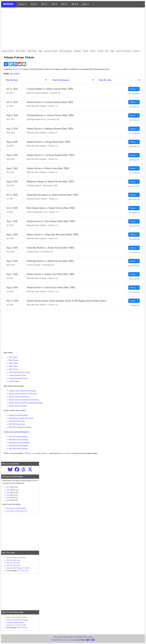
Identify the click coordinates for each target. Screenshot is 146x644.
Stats (112, 51)
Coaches (136, 51)
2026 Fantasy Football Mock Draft (21, 418)
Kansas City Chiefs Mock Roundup (17, 620)
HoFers (93, 51)
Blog (40, 51)
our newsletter (67, 453)
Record (100, 51)
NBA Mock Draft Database (18, 440)
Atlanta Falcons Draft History (19, 397)
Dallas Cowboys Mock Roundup (16, 617)
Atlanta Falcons (8, 51)
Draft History (32, 51)
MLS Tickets (13, 369)
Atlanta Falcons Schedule (18, 406)
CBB (76, 637)
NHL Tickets (13, 366)
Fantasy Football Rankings (18, 415)
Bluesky (28, 453)
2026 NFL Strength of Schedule (20, 427)
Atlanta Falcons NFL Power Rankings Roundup (26, 403)
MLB (75, 4)
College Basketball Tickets (18, 378)
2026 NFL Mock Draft (17, 421)
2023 (8, 492)
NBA (64, 4)
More (86, 4)
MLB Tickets (13, 363)
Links (73, 640)
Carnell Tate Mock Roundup (15, 622)
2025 (8, 487)
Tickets (85, 51)
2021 (8, 498)
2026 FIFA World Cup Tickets (19, 372)
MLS (91, 637)
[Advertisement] (73, 28)
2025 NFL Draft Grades (14, 560)
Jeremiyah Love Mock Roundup (16, 625)
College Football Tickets (17, 375)
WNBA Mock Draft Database (19, 443)
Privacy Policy (57, 640)
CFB (54, 4)
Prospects (25, 628)
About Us (66, 640)
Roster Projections (123, 51)
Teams (19, 628)
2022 (8, 495)
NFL (44, 4)
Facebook (43, 453)
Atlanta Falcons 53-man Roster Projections (24, 400)
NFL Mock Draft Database (18, 437)
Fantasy (22, 4)
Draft (34, 4)
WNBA (70, 637)
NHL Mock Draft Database (18, 449)
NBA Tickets (13, 360)
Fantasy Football (51, 51)
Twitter (34, 453)
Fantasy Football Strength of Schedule (18, 568)
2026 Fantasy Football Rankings (16, 508)
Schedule (77, 51)
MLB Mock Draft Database (18, 446)
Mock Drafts (21, 51)
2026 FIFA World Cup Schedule (16, 558)
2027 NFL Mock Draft (17, 424)
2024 (8, 490)
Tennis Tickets (14, 381)
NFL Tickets (15, 74)
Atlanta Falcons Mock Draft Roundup (22, 391)
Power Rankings (65, 51)
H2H (107, 51)
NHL (86, 637)
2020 (8, 500)
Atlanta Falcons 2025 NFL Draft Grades (23, 394)
